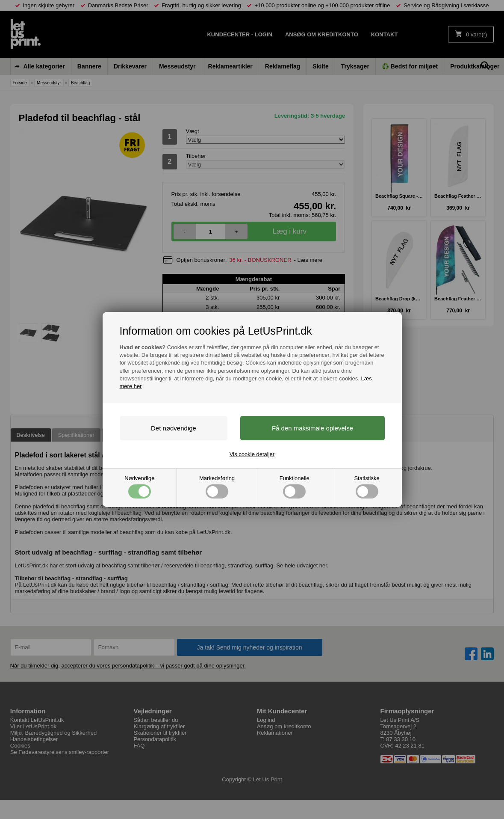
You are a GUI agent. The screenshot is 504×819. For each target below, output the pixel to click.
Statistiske (367, 487)
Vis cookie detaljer (252, 454)
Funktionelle (295, 487)
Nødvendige (139, 487)
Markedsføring (217, 487)
